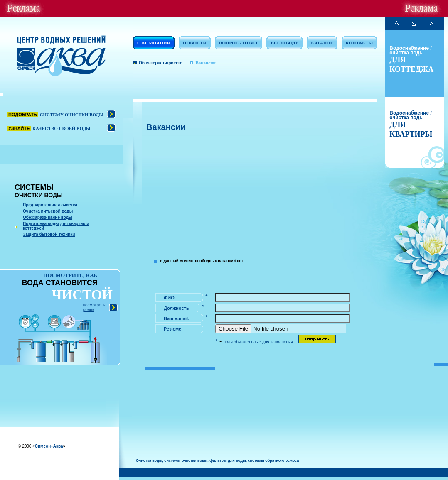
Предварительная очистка (50, 205)
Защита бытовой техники (49, 234)
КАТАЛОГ (322, 43)
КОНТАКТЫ (359, 43)
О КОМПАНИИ (154, 43)
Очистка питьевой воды (48, 211)
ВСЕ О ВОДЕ (284, 43)
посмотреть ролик (94, 307)
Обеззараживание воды (48, 217)
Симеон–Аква (49, 446)
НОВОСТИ (195, 43)
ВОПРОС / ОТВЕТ (239, 43)
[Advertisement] (262, 194)
